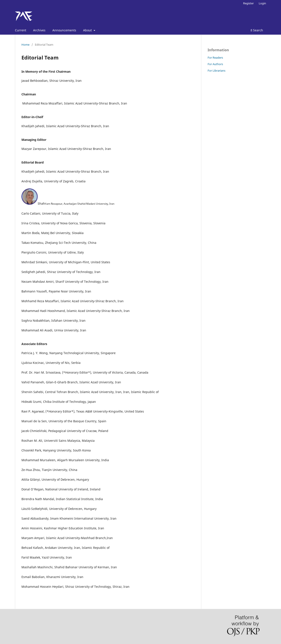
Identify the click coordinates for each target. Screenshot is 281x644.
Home (25, 45)
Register (248, 3)
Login (262, 3)
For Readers (215, 58)
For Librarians (216, 71)
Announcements (64, 30)
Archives (39, 30)
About (88, 30)
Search (257, 30)
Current (21, 30)
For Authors (215, 64)
